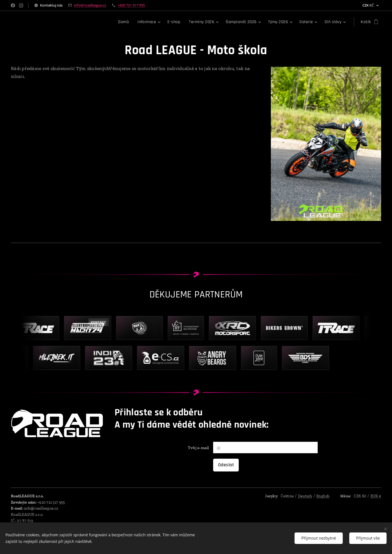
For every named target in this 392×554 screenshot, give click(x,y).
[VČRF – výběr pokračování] (189, 328)
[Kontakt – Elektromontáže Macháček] (91, 328)
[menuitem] (125, 22)
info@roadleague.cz (90, 5)
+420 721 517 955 (131, 5)
